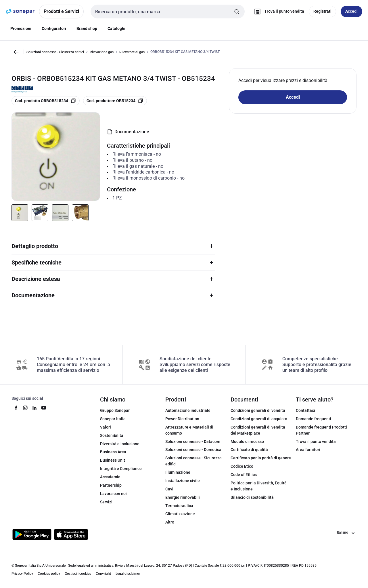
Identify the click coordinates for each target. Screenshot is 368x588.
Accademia (110, 477)
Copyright (103, 574)
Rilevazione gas (102, 52)
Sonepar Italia (113, 419)
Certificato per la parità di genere (261, 458)
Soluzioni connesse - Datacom (193, 442)
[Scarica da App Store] (71, 534)
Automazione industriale (188, 410)
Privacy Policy (22, 574)
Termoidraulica (179, 506)
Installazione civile (183, 481)
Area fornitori (308, 450)
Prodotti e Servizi (61, 11)
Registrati (322, 11)
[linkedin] (34, 408)
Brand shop (87, 28)
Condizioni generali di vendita (258, 410)
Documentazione (128, 132)
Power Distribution (182, 419)
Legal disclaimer (128, 574)
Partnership (111, 485)
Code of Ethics (244, 475)
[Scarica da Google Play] (32, 534)
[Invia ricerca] (237, 12)
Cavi (169, 489)
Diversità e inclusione (120, 444)
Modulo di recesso (247, 442)
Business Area (113, 452)
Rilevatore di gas (132, 52)
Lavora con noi (113, 494)
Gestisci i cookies (78, 574)
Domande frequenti (314, 419)
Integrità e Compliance (121, 469)
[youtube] (44, 408)
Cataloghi (116, 28)
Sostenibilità (112, 435)
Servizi (106, 502)
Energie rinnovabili (183, 497)
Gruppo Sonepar (115, 410)
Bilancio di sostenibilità (252, 497)
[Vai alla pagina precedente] (16, 52)
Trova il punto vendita (316, 442)
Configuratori (54, 28)
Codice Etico (242, 466)
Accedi (293, 97)
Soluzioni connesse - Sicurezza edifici (55, 52)
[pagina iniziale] (20, 12)
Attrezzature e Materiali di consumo (189, 430)
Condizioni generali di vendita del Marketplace (258, 430)
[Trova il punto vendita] (278, 12)
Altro (170, 522)
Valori (106, 427)
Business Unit (113, 460)
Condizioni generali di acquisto (259, 419)
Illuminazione (178, 472)
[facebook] (16, 408)
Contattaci (305, 410)
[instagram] (25, 408)
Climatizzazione (180, 514)
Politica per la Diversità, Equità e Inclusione (259, 486)
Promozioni (21, 28)
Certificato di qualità (249, 450)
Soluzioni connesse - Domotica (193, 450)
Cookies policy (49, 574)
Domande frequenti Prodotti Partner (321, 430)
